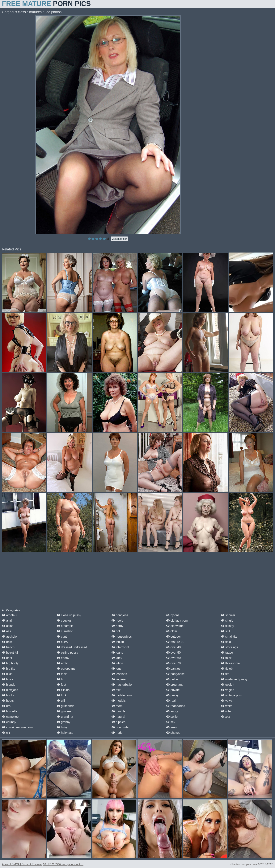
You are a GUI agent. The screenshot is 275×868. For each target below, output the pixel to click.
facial (62, 674)
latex (117, 658)
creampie (65, 626)
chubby (9, 722)
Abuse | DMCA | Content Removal (22, 864)
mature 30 (175, 642)
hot (116, 631)
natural (118, 717)
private (173, 690)
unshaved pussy (234, 679)
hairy (62, 727)
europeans (66, 669)
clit (6, 733)
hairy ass (65, 733)
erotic (63, 663)
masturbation (123, 685)
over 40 (173, 647)
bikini (8, 674)
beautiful (10, 653)
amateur (10, 615)
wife (226, 711)
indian (118, 642)
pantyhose (175, 674)
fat (61, 679)
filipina (63, 690)
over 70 (173, 663)
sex (171, 722)
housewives (122, 637)
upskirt (228, 685)
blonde (9, 685)
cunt (62, 637)
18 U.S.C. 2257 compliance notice (63, 864)
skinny (227, 626)
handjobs (120, 615)
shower (228, 615)
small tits (229, 637)
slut (225, 631)
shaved (173, 733)
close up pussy (69, 615)
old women (176, 626)
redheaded (176, 706)
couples (64, 621)
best (7, 658)
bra (6, 706)
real (171, 701)
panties (173, 669)
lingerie (119, 679)
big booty (10, 663)
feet (61, 685)
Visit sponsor (119, 239)
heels (117, 621)
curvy (63, 642)
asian (8, 626)
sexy (171, 727)
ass (6, 631)
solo (226, 642)
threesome (230, 663)
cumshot (65, 631)
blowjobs (10, 690)
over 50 (173, 653)
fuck (62, 695)
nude (117, 733)
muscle (118, 711)
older (172, 631)
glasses (64, 711)
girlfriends (66, 706)
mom (117, 706)
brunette (10, 711)
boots (8, 701)
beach (8, 647)
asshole (9, 637)
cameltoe (10, 717)
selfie (172, 717)
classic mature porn (17, 727)
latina (117, 663)
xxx (225, 717)
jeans (117, 653)
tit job (227, 669)
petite (172, 679)
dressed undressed (72, 647)
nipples (118, 722)
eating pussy (67, 653)
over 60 (173, 658)
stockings (229, 647)
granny (63, 722)
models (119, 701)
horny (117, 626)
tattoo (227, 653)
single (227, 621)
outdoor (173, 637)
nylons (173, 615)
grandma (65, 717)
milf (116, 690)
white (227, 706)
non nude (120, 727)
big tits (8, 669)
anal (7, 621)
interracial (120, 647)
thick (226, 658)
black (8, 679)
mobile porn (122, 695)
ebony (63, 658)
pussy (172, 695)
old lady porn (177, 621)
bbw (7, 642)
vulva (227, 701)
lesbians (119, 674)
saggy (172, 711)
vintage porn (232, 695)
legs (116, 669)
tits (225, 674)
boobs (8, 695)
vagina (228, 690)
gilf (61, 701)
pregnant (174, 685)
